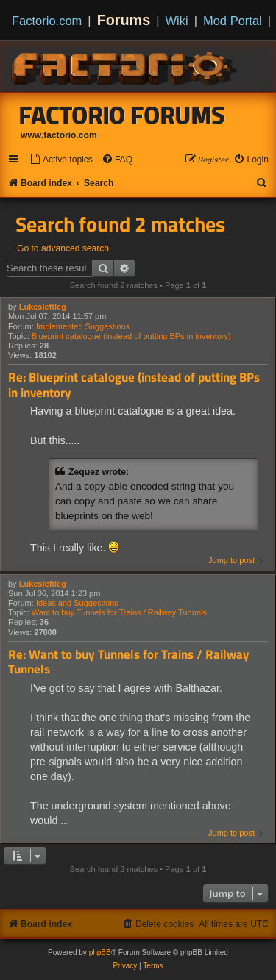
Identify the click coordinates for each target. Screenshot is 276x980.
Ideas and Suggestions (77, 603)
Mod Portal (233, 21)
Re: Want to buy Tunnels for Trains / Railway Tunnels (129, 662)
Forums (124, 20)
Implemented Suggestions (83, 326)
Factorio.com (47, 21)
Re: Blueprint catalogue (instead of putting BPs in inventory (134, 385)
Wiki (177, 21)
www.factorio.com (59, 135)
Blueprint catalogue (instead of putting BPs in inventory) (131, 336)
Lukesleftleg (43, 307)
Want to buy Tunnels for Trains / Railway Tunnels (119, 612)
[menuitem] (61, 160)
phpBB (100, 952)
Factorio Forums (122, 115)
